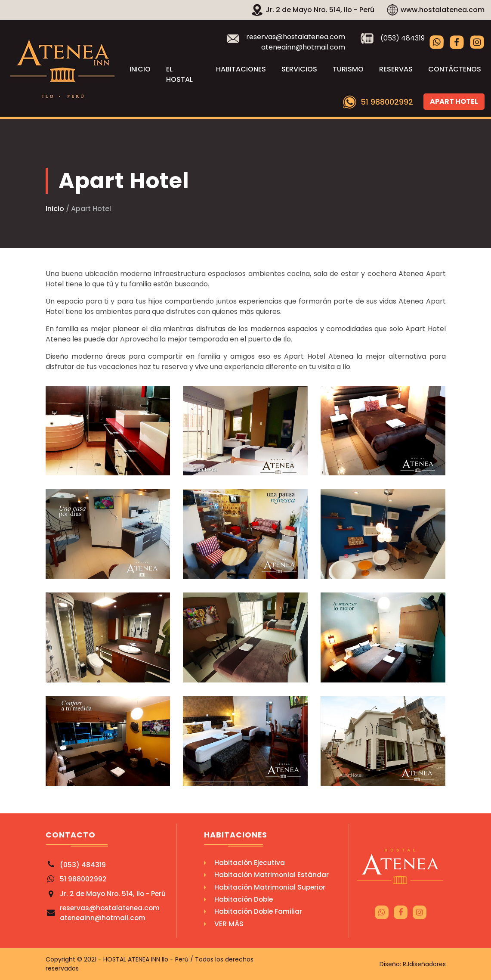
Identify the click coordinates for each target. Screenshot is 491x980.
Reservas (396, 69)
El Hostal (179, 74)
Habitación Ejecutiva (250, 863)
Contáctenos (455, 69)
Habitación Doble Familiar (258, 911)
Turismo (348, 69)
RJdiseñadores (424, 964)
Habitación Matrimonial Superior (270, 887)
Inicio (140, 69)
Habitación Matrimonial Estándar (272, 875)
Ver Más (229, 924)
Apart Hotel (454, 101)
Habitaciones (241, 69)
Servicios (299, 69)
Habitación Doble (244, 899)
